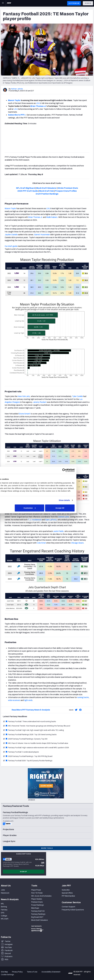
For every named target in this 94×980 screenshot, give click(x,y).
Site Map (4, 972)
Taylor (13, 208)
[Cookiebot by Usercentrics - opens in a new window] (81, 469)
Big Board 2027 (37, 917)
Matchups (35, 908)
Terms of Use (32, 972)
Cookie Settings (7, 975)
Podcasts (9, 957)
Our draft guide (11, 246)
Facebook (9, 950)
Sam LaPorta (51, 520)
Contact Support (68, 907)
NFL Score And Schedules (41, 896)
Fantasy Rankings (38, 914)
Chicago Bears (77, 543)
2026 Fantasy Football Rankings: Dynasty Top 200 (25, 739)
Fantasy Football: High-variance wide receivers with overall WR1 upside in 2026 (36, 748)
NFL (2, 904)
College (4, 916)
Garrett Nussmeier (42, 235)
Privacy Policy (17, 972)
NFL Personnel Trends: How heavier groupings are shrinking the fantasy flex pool (37, 726)
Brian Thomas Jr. (35, 217)
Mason (8, 208)
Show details (81, 502)
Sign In (88, 3)
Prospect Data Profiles (66, 191)
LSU (38, 103)
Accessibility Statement (51, 972)
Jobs (3, 890)
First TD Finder (37, 893)
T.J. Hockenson (35, 520)
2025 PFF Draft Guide (28, 191)
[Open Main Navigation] (3, 3)
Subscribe (66, 890)
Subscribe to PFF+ (17, 115)
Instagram (9, 944)
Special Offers (67, 893)
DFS (3, 913)
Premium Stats (37, 902)
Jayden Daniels (11, 235)
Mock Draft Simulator (46, 188)
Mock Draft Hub (46, 191)
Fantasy (4, 910)
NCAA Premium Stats (68, 188)
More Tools (47, 848)
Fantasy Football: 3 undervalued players (21, 752)
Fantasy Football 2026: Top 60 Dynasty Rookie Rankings (28, 761)
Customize (47, 509)
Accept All (77, 509)
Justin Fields (58, 531)
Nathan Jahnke (17, 89)
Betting (4, 907)
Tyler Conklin (77, 396)
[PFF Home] (9, 3)
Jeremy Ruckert (40, 402)
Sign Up (23, 872)
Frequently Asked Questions (73, 910)
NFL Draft (5, 919)
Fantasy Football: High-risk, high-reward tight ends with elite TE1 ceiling (33, 730)
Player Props (36, 890)
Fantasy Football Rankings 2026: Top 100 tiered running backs (30, 735)
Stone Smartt (25, 414)
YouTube (8, 947)
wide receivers (14, 700)
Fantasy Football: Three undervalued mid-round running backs (29, 722)
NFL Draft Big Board (26, 188)
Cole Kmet (41, 543)
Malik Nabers (52, 217)
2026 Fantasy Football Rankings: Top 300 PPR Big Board (28, 756)
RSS (6, 960)
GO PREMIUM (74, 3)
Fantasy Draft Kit (38, 911)
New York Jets (24, 396)
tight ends (28, 700)
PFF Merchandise (68, 896)
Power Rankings (38, 905)
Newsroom (5, 893)
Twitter (8, 941)
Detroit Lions (64, 517)
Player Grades (37, 899)
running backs (83, 697)
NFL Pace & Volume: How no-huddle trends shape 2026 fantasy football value (36, 743)
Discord (8, 953)
